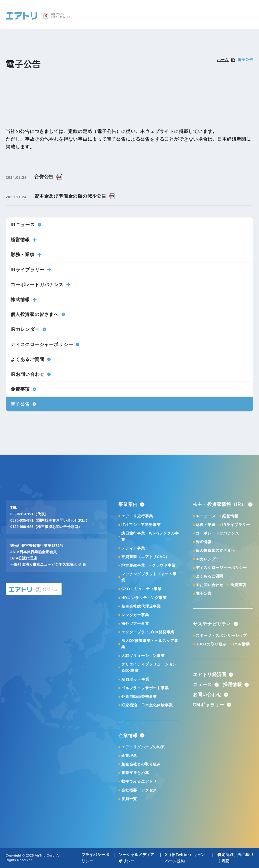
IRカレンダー (208, 559)
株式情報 (24, 300)
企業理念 (129, 756)
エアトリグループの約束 (143, 747)
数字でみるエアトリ (139, 781)
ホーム (223, 60)
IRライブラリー (31, 270)
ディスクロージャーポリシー (221, 568)
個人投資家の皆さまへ (215, 550)
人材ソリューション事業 (143, 656)
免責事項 (238, 585)
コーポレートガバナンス (40, 285)
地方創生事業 (133, 565)
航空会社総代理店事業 (141, 606)
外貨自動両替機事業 (139, 697)
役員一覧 (129, 799)
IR (233, 60)
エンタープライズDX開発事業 (148, 632)
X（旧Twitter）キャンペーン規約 (185, 858)
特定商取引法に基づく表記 (235, 858)
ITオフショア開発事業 (141, 525)
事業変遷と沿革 (135, 773)
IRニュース (206, 516)
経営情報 (24, 240)
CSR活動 (241, 644)
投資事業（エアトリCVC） (145, 557)
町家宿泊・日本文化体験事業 (147, 705)
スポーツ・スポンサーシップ (221, 636)
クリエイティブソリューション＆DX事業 (149, 667)
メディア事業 (133, 548)
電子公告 (204, 593)
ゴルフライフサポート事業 (145, 688)
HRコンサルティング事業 (144, 598)
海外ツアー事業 (135, 623)
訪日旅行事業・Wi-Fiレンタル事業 (150, 536)
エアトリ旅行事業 (137, 516)
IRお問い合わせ (210, 585)
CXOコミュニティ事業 (142, 589)
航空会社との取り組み (141, 764)
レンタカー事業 (135, 615)
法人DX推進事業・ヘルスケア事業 (150, 644)
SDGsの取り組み (211, 644)
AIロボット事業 (135, 679)
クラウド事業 (164, 565)
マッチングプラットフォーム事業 (149, 577)
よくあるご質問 (210, 576)
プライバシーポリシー (95, 858)
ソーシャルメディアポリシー (137, 858)
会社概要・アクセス (139, 790)
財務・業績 (26, 255)
